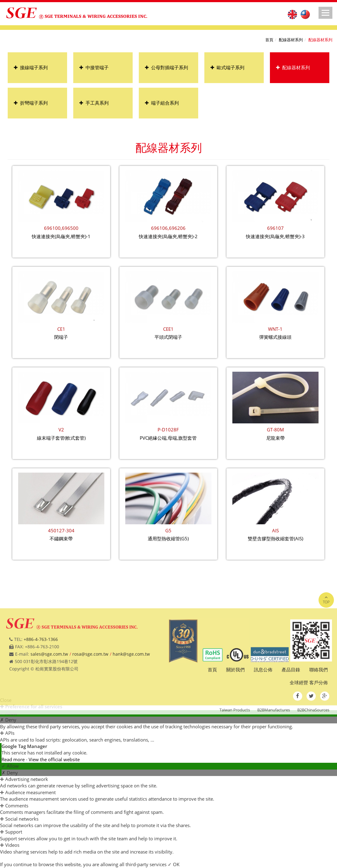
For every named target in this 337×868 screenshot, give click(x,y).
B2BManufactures (274, 744)
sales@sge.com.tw (49, 688)
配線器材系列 (291, 40)
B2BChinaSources (313, 744)
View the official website (54, 759)
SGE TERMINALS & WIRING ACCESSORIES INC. (96, 16)
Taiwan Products (235, 744)
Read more (14, 759)
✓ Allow (10, 766)
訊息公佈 (263, 704)
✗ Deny (10, 773)
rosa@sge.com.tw (90, 688)
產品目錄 (291, 704)
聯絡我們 (319, 704)
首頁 (269, 40)
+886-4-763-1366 (41, 673)
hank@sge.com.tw (131, 688)
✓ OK (174, 864)
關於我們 (235, 704)
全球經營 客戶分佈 (309, 716)
